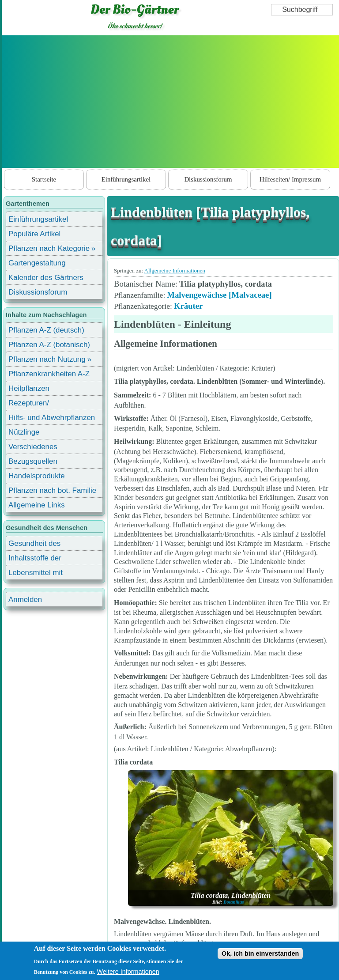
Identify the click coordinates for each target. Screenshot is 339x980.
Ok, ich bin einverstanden (260, 957)
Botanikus (234, 902)
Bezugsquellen (33, 461)
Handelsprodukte (37, 476)
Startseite (44, 179)
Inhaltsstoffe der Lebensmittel (35, 559)
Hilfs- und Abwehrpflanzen (52, 418)
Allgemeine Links (37, 505)
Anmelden (25, 600)
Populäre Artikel (34, 234)
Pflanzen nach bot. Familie (52, 490)
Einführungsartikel (126, 179)
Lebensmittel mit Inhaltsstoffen (36, 574)
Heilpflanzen (29, 388)
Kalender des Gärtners (46, 278)
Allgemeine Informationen (175, 271)
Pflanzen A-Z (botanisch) (49, 345)
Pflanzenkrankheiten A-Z (49, 374)
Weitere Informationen (128, 976)
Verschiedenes (33, 447)
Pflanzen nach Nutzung (47, 359)
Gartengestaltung (37, 263)
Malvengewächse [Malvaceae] (219, 295)
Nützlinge (24, 432)
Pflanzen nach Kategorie (49, 248)
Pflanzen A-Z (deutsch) (46, 330)
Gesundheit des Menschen (34, 545)
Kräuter (188, 306)
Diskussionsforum (208, 179)
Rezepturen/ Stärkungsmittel (34, 404)
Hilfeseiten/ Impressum (290, 179)
